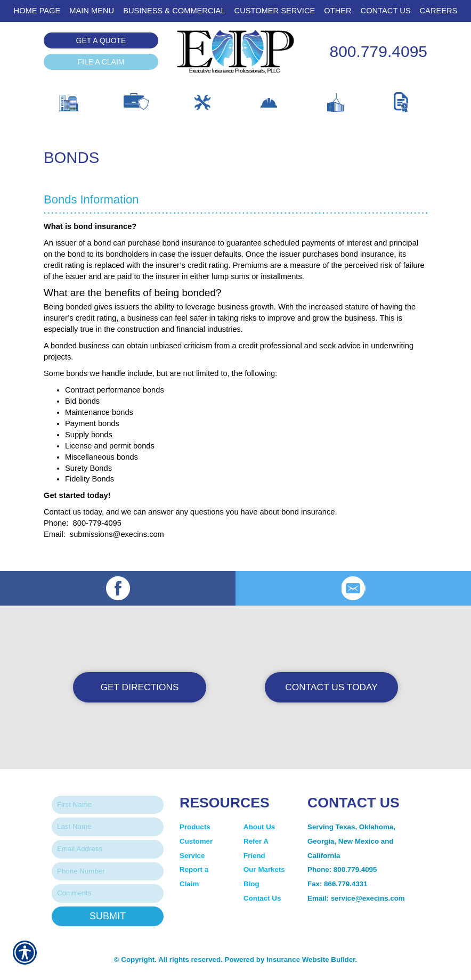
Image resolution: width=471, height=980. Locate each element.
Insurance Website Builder (311, 959)
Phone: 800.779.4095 (342, 869)
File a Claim (101, 62)
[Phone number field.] (108, 872)
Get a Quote (101, 40)
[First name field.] (108, 805)
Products (195, 827)
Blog (251, 884)
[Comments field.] (108, 893)
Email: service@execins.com (356, 898)
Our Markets (265, 869)
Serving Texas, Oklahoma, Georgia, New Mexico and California (351, 841)
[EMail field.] (108, 849)
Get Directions (140, 687)
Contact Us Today (331, 687)
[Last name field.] (108, 827)
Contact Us (262, 898)
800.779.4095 (378, 51)
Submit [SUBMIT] (108, 916)
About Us (259, 827)
